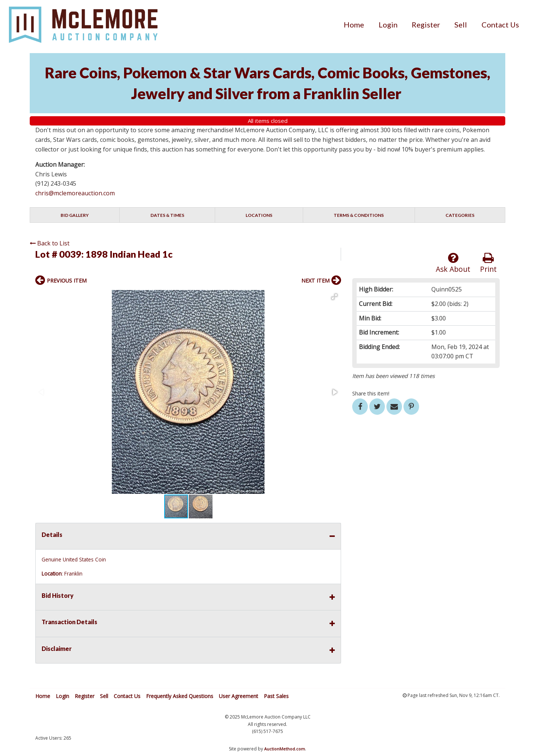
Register (426, 25)
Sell (461, 25)
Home (354, 25)
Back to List (50, 243)
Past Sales (276, 696)
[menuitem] (354, 25)
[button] (334, 297)
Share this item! (371, 393)
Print (488, 263)
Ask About (453, 263)
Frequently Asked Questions (180, 696)
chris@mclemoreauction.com (75, 193)
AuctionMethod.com (285, 749)
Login (388, 25)
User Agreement (239, 696)
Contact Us (500, 25)
